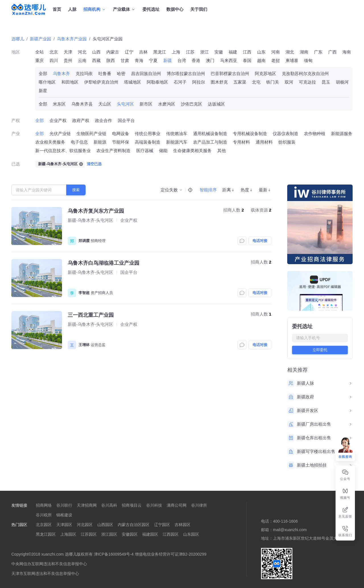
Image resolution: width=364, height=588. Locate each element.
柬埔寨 (292, 60)
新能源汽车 (177, 142)
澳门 (210, 60)
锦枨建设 (64, 515)
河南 (276, 52)
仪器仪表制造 (286, 133)
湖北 (290, 52)
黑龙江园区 (46, 534)
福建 (233, 52)
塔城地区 (133, 82)
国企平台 (126, 120)
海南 (347, 52)
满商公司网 (177, 505)
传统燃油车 (177, 133)
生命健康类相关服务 (192, 151)
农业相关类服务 (50, 142)
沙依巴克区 (192, 104)
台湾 (182, 60)
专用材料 (241, 142)
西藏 (96, 60)
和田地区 (70, 82)
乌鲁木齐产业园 (72, 39)
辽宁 (129, 52)
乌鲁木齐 (61, 73)
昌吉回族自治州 (146, 73)
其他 (222, 151)
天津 (68, 52)
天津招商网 (87, 505)
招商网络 (44, 505)
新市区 (146, 104)
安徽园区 (130, 534)
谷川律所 (199, 505)
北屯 (256, 82)
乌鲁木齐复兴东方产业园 (96, 211)
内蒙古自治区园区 (134, 525)
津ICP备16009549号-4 (114, 554)
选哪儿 (18, 39)
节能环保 (121, 142)
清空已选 (94, 164)
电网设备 (121, 133)
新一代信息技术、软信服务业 (63, 151)
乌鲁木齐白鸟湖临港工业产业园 (104, 263)
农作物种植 (315, 133)
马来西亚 (229, 60)
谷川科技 (154, 505)
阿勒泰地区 (157, 82)
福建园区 (150, 534)
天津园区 (64, 525)
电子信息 (79, 142)
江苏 (190, 52)
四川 (54, 60)
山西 (96, 52)
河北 (82, 52)
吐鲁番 (105, 73)
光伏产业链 (60, 133)
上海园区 (68, 534)
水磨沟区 (167, 104)
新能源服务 (342, 133)
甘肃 (125, 60)
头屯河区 (125, 104)
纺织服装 (287, 142)
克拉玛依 (84, 73)
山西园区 (105, 525)
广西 (332, 52)
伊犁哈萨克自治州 (101, 82)
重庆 (40, 60)
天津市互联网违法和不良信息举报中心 (45, 573)
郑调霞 (84, 241)
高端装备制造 (148, 142)
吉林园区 (183, 525)
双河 (289, 82)
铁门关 (273, 82)
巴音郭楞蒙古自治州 (230, 73)
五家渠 (240, 82)
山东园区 (191, 534)
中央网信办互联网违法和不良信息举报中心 (49, 564)
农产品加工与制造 (210, 142)
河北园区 (85, 525)
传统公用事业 (148, 133)
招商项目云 (132, 505)
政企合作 (104, 120)
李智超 (84, 293)
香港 (196, 60)
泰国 (247, 60)
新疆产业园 (41, 39)
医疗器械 (145, 151)
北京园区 (44, 525)
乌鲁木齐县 (82, 104)
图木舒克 (219, 82)
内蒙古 (113, 52)
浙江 (204, 52)
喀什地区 (47, 82)
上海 (176, 52)
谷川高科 (109, 505)
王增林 (84, 345)
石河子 (180, 82)
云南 (82, 60)
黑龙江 (160, 52)
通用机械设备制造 (210, 133)
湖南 (304, 52)
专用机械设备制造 (250, 133)
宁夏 (153, 60)
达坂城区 (216, 104)
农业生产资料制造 (113, 151)
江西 (247, 52)
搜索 (76, 190)
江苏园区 (89, 534)
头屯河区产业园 (108, 39)
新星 (43, 91)
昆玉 (326, 82)
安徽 (219, 52)
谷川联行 (64, 505)
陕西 (111, 60)
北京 (54, 52)
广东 (318, 52)
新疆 (167, 60)
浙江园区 (109, 534)
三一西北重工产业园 (91, 315)
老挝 (276, 60)
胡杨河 (342, 82)
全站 (40, 52)
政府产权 (81, 120)
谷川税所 (44, 515)
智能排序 (208, 190)
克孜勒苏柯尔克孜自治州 (305, 73)
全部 (43, 73)
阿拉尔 (199, 82)
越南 (261, 60)
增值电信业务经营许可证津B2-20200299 (171, 554)
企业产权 (58, 120)
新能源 (100, 142)
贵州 (68, 60)
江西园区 (171, 534)
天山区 (105, 104)
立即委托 (320, 350)
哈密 (121, 73)
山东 (261, 52)
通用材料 (264, 142)
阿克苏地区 (265, 73)
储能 (163, 151)
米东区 (59, 104)
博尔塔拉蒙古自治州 (186, 73)
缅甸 (308, 60)
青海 (139, 60)
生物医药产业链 (91, 133)
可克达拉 (307, 82)
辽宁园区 (162, 525)
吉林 (143, 52)
